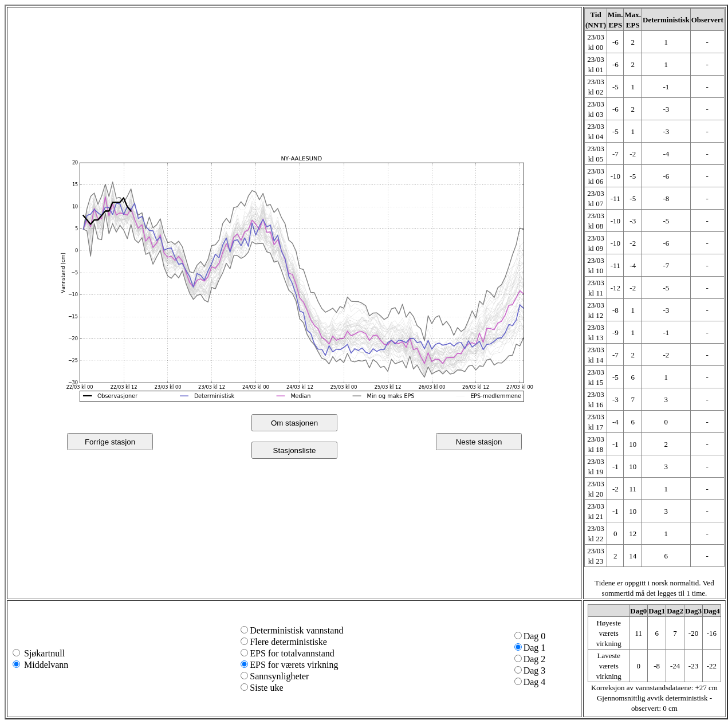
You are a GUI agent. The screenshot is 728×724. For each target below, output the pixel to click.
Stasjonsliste (295, 450)
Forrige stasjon (110, 442)
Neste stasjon (479, 442)
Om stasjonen (294, 423)
